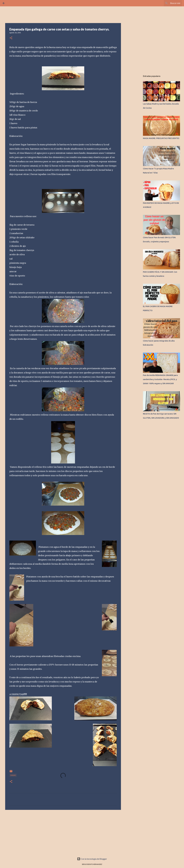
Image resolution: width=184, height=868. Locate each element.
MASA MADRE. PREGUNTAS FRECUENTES (161, 138)
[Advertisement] (63, 832)
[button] (11, 38)
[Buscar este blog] (168, 3)
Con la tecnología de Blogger (92, 859)
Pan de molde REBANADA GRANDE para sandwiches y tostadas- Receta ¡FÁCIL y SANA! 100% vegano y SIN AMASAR (160, 379)
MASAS (13, 775)
